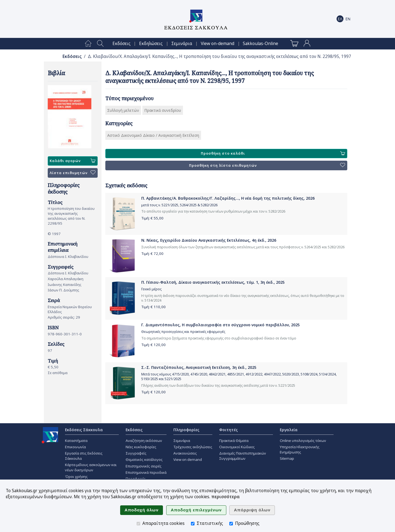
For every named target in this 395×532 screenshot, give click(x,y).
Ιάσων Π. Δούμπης (64, 290)
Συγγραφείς (136, 453)
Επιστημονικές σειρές (144, 466)
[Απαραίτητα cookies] (138, 524)
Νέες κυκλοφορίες (141, 447)
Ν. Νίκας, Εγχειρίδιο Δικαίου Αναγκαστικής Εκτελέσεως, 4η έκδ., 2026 (209, 240)
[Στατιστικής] (193, 524)
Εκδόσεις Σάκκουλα (84, 430)
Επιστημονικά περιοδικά (146, 472)
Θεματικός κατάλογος (144, 459)
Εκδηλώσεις (151, 44)
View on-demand (218, 44)
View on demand (188, 459)
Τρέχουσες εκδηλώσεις (193, 447)
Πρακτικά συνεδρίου (163, 110)
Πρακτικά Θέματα (234, 441)
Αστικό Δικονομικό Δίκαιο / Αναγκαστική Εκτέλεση (153, 135)
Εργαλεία (289, 430)
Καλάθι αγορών (73, 161)
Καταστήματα (76, 441)
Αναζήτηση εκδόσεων (144, 441)
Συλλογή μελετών (123, 110)
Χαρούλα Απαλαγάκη (66, 279)
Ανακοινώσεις (185, 453)
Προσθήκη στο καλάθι (273, 154)
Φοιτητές (228, 430)
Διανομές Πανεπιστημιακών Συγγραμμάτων (243, 456)
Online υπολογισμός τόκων (303, 441)
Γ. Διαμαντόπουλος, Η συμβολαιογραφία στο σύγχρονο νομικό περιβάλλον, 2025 (221, 325)
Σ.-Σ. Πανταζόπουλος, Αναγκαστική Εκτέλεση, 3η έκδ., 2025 (199, 367)
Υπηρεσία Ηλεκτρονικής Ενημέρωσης (300, 449)
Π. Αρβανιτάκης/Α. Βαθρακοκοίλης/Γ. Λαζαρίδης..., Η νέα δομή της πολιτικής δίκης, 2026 (228, 198)
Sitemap (287, 458)
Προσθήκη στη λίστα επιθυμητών (267, 165)
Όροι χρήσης (76, 477)
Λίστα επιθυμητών (73, 173)
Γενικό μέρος (151, 289)
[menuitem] (88, 44)
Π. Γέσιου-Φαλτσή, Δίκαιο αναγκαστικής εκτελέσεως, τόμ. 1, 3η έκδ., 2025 (213, 282)
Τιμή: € (152, 218)
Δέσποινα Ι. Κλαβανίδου (68, 257)
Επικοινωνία (75, 447)
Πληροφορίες (186, 430)
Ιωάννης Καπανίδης (65, 285)
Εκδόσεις (122, 44)
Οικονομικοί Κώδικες (237, 447)
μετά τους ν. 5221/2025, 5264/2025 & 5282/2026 (179, 205)
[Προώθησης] (231, 524)
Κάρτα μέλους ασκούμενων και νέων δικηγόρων (91, 467)
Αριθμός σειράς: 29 (64, 317)
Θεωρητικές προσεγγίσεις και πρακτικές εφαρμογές (183, 332)
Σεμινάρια (182, 44)
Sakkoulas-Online (260, 44)
